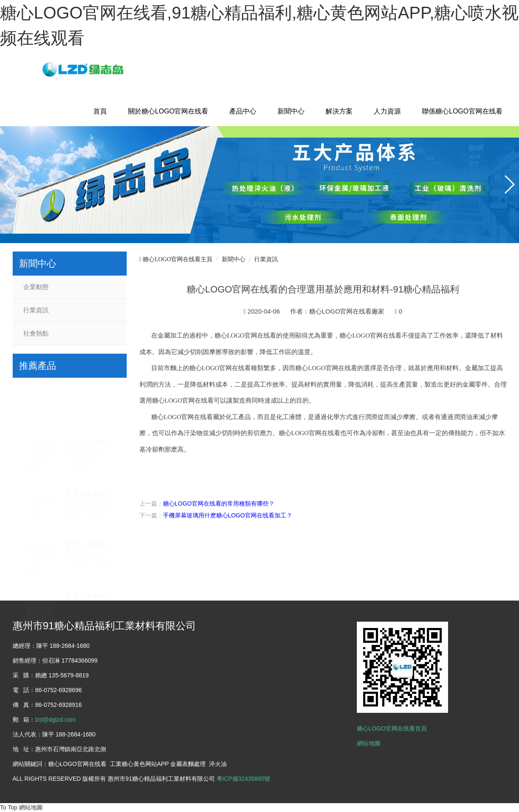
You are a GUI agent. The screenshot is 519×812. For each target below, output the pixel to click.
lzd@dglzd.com (55, 720)
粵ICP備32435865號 (244, 779)
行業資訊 (36, 310)
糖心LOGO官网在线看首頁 (392, 728)
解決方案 (339, 111)
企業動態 (36, 287)
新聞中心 (291, 111)
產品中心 (243, 111)
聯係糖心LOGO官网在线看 (462, 111)
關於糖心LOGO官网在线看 (168, 111)
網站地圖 (369, 743)
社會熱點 (36, 333)
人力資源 (387, 111)
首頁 (100, 111)
